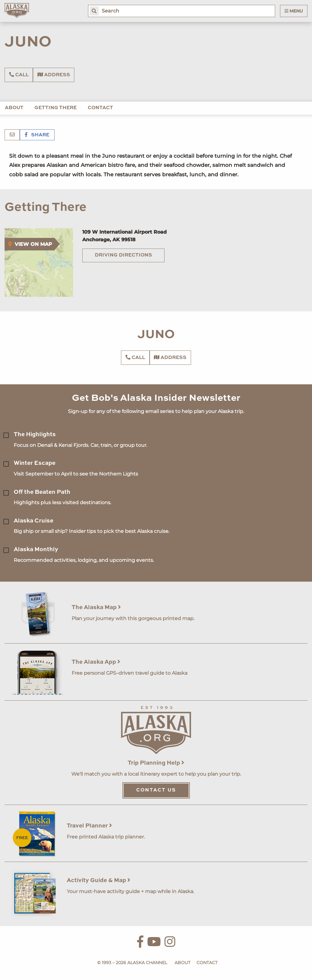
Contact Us (156, 790)
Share (37, 135)
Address (54, 75)
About (14, 108)
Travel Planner (89, 826)
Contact (100, 108)
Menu (294, 11)
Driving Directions (123, 255)
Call (19, 75)
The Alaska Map (96, 607)
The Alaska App (96, 662)
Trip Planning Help (156, 763)
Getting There (56, 108)
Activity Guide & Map (99, 880)
